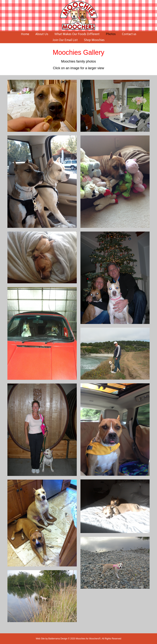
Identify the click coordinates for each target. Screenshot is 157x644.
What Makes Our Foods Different (77, 34)
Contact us (129, 34)
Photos (111, 34)
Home (25, 34)
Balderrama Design (58, 639)
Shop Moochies (94, 40)
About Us (42, 34)
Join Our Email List (65, 40)
